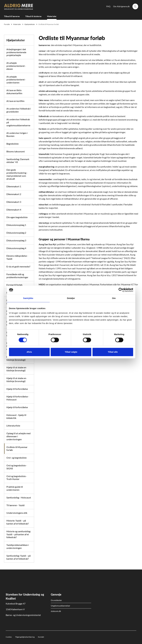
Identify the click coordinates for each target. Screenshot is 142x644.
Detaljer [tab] (71, 298)
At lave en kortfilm (15, 101)
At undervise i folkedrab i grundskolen (19, 110)
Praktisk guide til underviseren (15, 488)
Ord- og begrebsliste (16, 458)
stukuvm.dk (56, 611)
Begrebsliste (12, 144)
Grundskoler (56, 600)
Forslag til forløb (14, 285)
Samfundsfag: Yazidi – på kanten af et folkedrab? (18, 557)
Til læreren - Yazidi (15, 505)
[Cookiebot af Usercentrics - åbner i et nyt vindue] (121, 290)
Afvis (29, 352)
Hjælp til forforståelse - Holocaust (18, 398)
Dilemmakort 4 (14, 210)
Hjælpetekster (16, 40)
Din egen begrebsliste (17, 217)
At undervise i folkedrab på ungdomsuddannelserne (18, 122)
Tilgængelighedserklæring (25, 637)
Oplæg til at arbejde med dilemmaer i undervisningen (18, 436)
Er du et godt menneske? (18, 266)
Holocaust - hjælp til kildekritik (16, 416)
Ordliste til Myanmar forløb (17, 449)
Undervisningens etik (17, 513)
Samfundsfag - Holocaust (19, 497)
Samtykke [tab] (28, 298)
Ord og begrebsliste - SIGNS (17, 467)
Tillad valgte (71, 352)
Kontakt (41, 637)
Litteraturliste (13, 426)
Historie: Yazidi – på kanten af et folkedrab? (18, 522)
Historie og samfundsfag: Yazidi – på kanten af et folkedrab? (19, 534)
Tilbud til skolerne (33, 16)
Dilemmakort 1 (14, 186)
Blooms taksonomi (16, 151)
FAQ (108, 6)
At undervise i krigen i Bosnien (17, 134)
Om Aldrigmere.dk (121, 6)
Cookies (9, 637)
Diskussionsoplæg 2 (16, 233)
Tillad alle (113, 352)
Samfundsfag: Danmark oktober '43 (18, 161)
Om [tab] (114, 298)
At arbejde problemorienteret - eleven (16, 66)
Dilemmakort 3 (14, 202)
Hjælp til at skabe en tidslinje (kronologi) (16, 369)
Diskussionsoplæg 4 (16, 248)
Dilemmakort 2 (14, 194)
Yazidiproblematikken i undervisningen (18, 546)
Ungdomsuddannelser (61, 606)
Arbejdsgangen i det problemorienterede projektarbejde (16, 52)
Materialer (52, 16)
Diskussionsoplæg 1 (16, 225)
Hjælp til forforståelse (17, 389)
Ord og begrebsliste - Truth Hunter (17, 478)
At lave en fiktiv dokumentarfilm (14, 92)
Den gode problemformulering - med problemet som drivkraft (17, 174)
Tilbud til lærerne (12, 16)
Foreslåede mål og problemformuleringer (17, 276)
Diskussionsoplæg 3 (16, 240)
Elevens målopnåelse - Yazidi (17, 257)
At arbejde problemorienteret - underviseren (16, 80)
